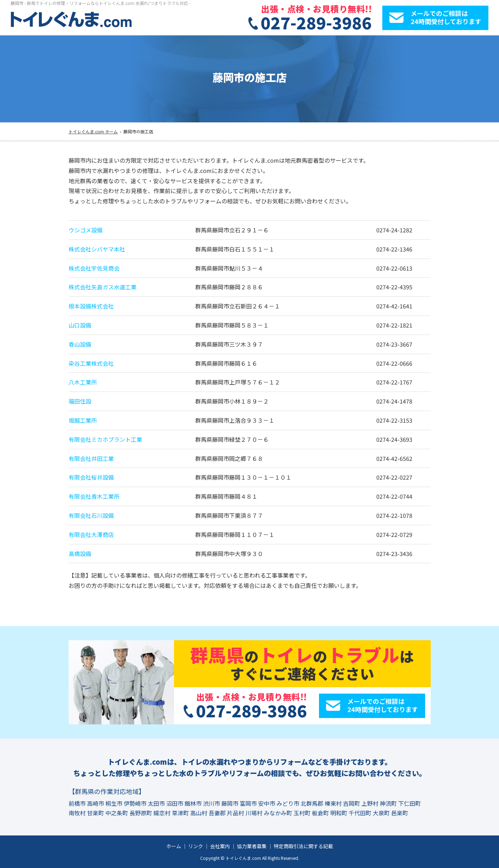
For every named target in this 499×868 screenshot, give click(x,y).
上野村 (370, 803)
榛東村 (333, 803)
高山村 (199, 813)
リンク (196, 846)
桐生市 (114, 803)
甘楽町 (95, 813)
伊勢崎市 (135, 803)
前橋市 (77, 803)
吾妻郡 (217, 813)
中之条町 (117, 813)
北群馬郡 (312, 803)
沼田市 (175, 803)
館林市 (193, 803)
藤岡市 (230, 803)
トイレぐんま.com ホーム (93, 131)
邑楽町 (400, 813)
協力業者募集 (252, 846)
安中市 (267, 803)
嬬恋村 (162, 813)
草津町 (180, 813)
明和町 (339, 813)
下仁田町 (410, 803)
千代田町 (360, 813)
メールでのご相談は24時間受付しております (446, 17)
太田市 (156, 803)
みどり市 (288, 803)
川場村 (254, 813)
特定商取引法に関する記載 (303, 846)
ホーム (174, 846)
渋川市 (211, 803)
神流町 (388, 803)
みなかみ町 (278, 813)
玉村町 (302, 813)
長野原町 (141, 813)
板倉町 (320, 813)
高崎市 (95, 803)
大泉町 (381, 813)
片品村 (236, 813)
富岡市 (248, 803)
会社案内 (220, 846)
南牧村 (77, 813)
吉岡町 (352, 803)
